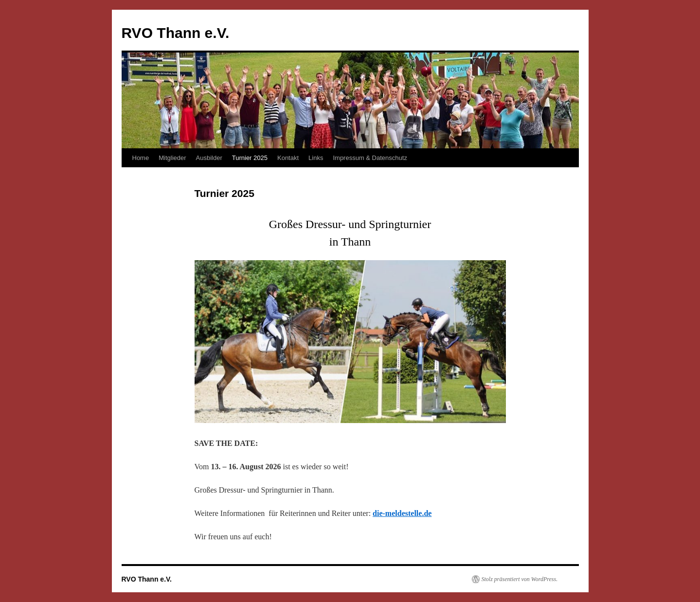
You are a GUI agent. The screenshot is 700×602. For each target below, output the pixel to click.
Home (141, 158)
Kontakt (288, 158)
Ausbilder (209, 158)
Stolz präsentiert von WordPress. (520, 579)
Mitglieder (172, 158)
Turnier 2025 (250, 158)
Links (316, 158)
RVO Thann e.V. (176, 33)
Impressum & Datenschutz (370, 158)
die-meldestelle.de (402, 513)
